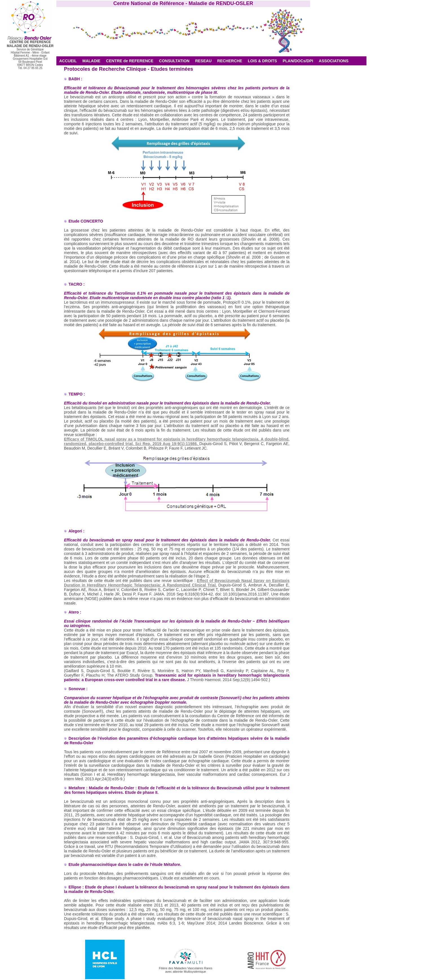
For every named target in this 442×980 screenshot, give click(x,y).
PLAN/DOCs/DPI (298, 61)
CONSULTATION (174, 61)
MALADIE (91, 61)
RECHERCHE (230, 61)
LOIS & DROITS (262, 61)
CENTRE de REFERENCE (130, 61)
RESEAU (203, 61)
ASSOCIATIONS (334, 61)
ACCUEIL (68, 61)
